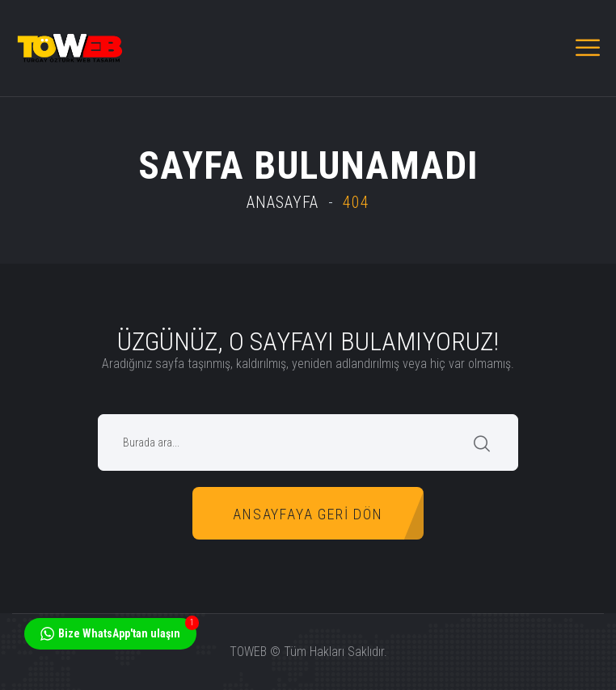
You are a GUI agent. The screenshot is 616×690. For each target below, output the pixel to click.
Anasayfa (283, 202)
